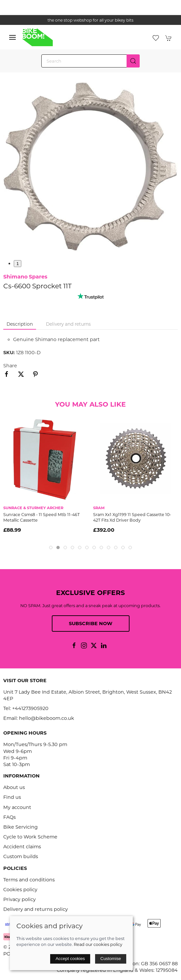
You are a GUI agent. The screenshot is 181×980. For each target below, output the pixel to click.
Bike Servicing (20, 827)
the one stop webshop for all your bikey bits (90, 20)
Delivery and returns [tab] (68, 324)
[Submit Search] (133, 61)
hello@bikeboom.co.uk (47, 718)
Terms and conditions (29, 880)
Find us (12, 797)
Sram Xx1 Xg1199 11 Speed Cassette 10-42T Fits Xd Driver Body (132, 518)
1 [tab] (18, 264)
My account (17, 807)
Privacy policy (20, 899)
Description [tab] (20, 324)
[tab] (51, 548)
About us (14, 787)
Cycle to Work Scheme (30, 837)
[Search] (90, 61)
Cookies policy (20, 890)
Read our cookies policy (98, 944)
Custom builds (21, 856)
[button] (12, 37)
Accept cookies (70, 959)
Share (10, 366)
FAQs (10, 817)
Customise (111, 959)
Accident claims (22, 847)
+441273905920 (30, 708)
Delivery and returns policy (36, 909)
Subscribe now (91, 624)
